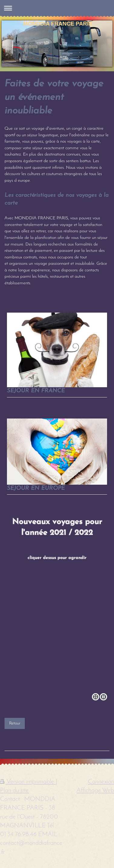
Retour (15, 723)
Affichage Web (95, 791)
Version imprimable (28, 782)
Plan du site (14, 791)
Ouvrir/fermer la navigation (57, 8)
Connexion (101, 782)
